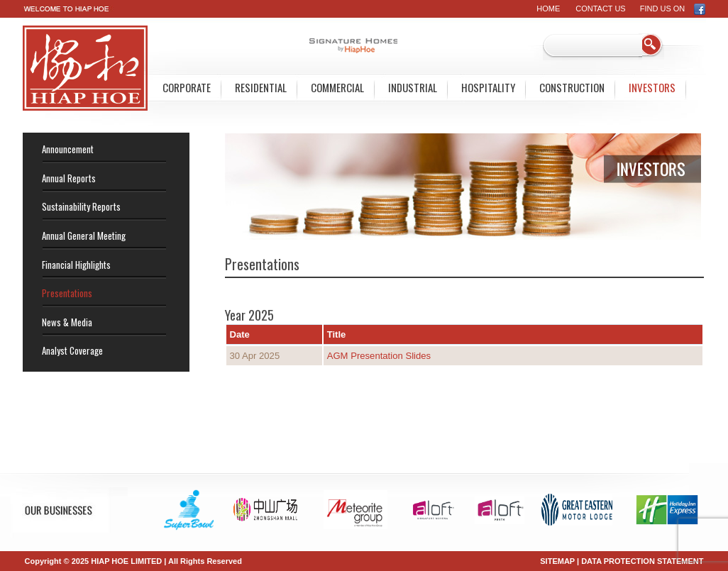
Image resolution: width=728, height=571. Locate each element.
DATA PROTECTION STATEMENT (642, 561)
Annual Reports (69, 178)
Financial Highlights (76, 265)
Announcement (68, 149)
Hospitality (488, 87)
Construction (572, 87)
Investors (652, 87)
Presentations (67, 293)
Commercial (337, 87)
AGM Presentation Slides (380, 356)
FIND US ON (673, 9)
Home (548, 9)
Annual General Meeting (84, 235)
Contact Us (601, 9)
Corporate (187, 87)
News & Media (67, 322)
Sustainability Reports (81, 206)
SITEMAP (557, 561)
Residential (261, 87)
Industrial (413, 87)
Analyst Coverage (72, 350)
